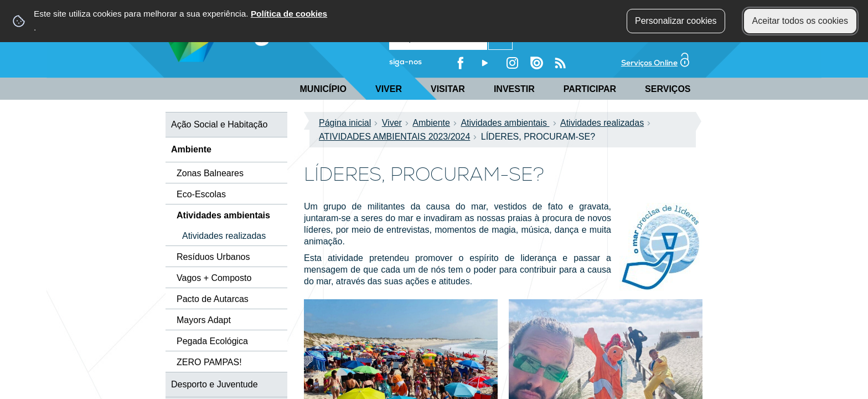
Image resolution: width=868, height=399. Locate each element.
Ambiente (435, 123)
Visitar (448, 89)
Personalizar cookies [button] (676, 21)
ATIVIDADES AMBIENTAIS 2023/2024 (398, 137)
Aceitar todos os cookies (800, 21)
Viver (389, 89)
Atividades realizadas (605, 123)
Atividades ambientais (508, 123)
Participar (590, 89)
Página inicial (348, 123)
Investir (514, 89)
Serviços (668, 89)
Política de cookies (289, 14)
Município (323, 89)
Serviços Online (655, 62)
